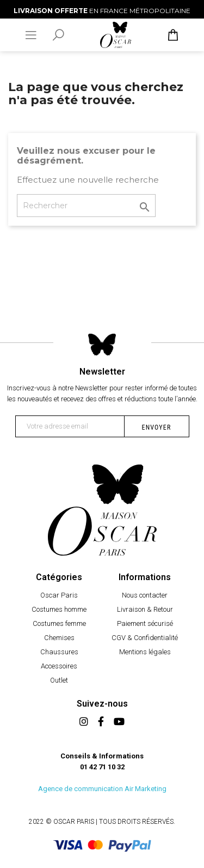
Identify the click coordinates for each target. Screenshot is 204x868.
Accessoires (59, 666)
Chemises (59, 638)
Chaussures (59, 652)
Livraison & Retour (145, 609)
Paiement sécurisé (145, 623)
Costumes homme (59, 609)
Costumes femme (59, 623)
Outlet (59, 680)
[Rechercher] (86, 206)
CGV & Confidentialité (145, 638)
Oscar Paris (59, 595)
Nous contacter (145, 595)
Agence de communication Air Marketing (102, 789)
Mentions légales (145, 652)
